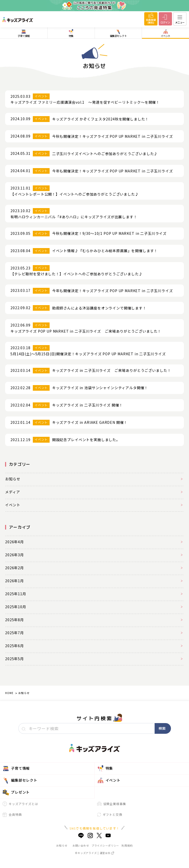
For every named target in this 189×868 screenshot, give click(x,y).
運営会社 (107, 853)
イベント (13, 505)
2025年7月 (14, 633)
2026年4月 (14, 542)
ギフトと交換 (110, 814)
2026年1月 (14, 581)
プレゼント (16, 792)
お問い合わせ (81, 845)
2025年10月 (16, 607)
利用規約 (127, 845)
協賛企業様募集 (112, 804)
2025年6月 (14, 646)
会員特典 (12, 815)
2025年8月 (14, 620)
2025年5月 (14, 659)
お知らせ (13, 479)
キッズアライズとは (20, 804)
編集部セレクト (20, 780)
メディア (12, 492)
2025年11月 (16, 594)
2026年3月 (14, 555)
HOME (9, 693)
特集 (105, 768)
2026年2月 (14, 568)
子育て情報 (16, 768)
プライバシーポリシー (105, 845)
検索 (162, 728)
